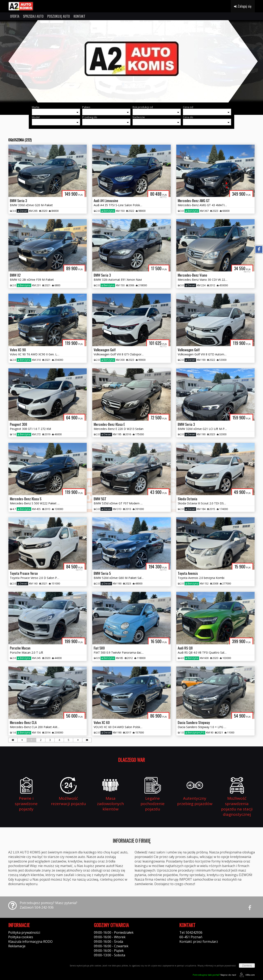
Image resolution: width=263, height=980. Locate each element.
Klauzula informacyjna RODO (30, 942)
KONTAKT (79, 16)
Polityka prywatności (24, 932)
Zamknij (247, 965)
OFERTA (15, 16)
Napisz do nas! (214, 975)
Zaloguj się (243, 6)
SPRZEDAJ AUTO (33, 16)
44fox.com (246, 975)
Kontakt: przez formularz (199, 942)
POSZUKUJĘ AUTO (59, 16)
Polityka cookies (21, 937)
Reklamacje (17, 946)
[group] (131, 61)
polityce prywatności (226, 966)
